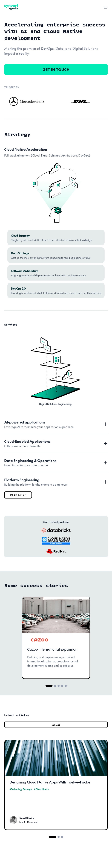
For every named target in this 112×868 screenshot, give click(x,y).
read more (18, 495)
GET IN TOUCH (56, 70)
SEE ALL (56, 725)
